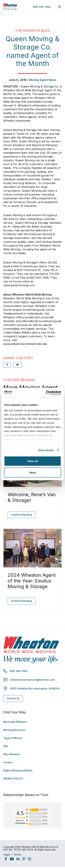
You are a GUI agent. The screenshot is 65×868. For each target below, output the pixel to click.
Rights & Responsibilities (18, 771)
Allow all (32, 461)
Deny (32, 472)
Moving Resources (14, 730)
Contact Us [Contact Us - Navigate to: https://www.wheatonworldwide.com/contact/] (13, 698)
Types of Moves (13, 738)
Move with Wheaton (15, 722)
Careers (8, 762)
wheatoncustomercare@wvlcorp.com (32, 680)
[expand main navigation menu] (59, 7)
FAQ (6, 746)
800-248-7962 (42, 7)
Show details (46, 450)
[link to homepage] (10, 7)
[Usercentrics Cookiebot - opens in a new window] (46, 393)
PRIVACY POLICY (13, 779)
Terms (17, 855)
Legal (6, 855)
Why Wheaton (12, 754)
